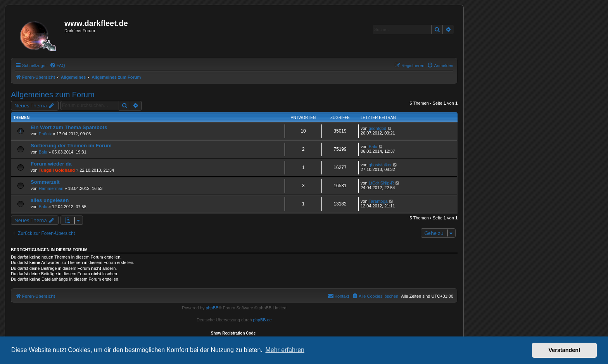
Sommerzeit (45, 182)
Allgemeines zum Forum (53, 95)
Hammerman (51, 188)
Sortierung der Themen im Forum (71, 146)
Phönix (45, 134)
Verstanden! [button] (565, 350)
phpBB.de (263, 320)
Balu (43, 152)
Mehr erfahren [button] (285, 350)
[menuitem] (57, 66)
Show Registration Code (233, 333)
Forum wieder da (51, 164)
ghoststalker (380, 165)
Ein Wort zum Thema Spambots (69, 127)
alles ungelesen (50, 200)
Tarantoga (378, 201)
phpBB (212, 308)
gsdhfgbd (377, 128)
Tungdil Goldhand (57, 170)
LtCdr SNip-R (381, 183)
